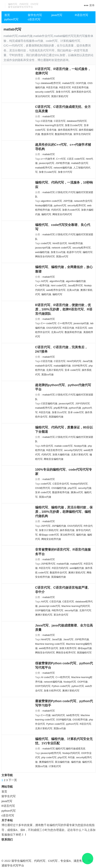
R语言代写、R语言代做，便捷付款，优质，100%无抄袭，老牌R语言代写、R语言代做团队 (64, 309)
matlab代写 (49, 79)
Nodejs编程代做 (44, 205)
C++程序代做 (42, 285)
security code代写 (45, 92)
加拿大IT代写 (63, 92)
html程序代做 (75, 243)
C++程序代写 (65, 323)
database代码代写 (77, 121)
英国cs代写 (62, 256)
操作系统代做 (67, 530)
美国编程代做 (56, 417)
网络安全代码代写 (62, 214)
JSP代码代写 (83, 404)
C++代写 (61, 159)
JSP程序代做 (63, 163)
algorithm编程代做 (76, 281)
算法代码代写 (42, 96)
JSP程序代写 (48, 564)
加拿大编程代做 (61, 455)
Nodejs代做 (80, 446)
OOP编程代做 (43, 610)
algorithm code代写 (51, 201)
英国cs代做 (47, 375)
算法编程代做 (62, 762)
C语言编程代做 (49, 404)
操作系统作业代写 (81, 92)
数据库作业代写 (58, 573)
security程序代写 (77, 205)
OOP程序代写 (80, 366)
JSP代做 (68, 201)
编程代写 (46, 214)
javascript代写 (47, 163)
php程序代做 (61, 408)
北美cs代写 (57, 332)
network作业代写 (83, 201)
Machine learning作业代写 (49, 125)
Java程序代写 (75, 285)
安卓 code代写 (73, 370)
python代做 (75, 408)
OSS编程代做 (59, 488)
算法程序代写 (67, 535)
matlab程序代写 (44, 168)
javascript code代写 (50, 606)
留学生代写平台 (14, 865)
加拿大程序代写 (68, 648)
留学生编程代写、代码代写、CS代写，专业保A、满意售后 (48, 861)
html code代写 (59, 285)
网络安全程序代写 (66, 653)
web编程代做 (42, 252)
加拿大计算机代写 (49, 530)
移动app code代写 (49, 535)
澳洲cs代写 (77, 492)
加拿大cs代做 (58, 252)
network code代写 (61, 248)
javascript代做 (43, 248)
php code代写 (49, 757)
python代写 (11, 19)
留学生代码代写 (82, 134)
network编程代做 (63, 168)
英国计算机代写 (60, 96)
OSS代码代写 (54, 328)
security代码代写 (73, 450)
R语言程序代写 (54, 450)
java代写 (57, 15)
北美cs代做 (73, 290)
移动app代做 (85, 648)
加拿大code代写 (74, 125)
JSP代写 (46, 526)
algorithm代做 (57, 281)
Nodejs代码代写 (79, 484)
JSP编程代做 (59, 526)
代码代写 (56, 210)
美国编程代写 (84, 653)
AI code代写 (48, 677)
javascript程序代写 (51, 753)
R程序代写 (57, 610)
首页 (7, 15)
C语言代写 (60, 121)
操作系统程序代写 (68, 130)
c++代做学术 (48, 159)
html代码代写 (74, 361)
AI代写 (45, 281)
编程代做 (46, 294)
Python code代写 (61, 686)
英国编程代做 (58, 577)
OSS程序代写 (43, 488)
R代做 (71, 757)
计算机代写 (55, 766)
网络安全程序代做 (51, 539)
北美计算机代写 (55, 370)
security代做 (85, 488)
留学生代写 (35, 15)
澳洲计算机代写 (77, 573)
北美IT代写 (85, 610)
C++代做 (46, 715)
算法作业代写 (61, 615)
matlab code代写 (63, 446)
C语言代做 (47, 121)
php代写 (72, 488)
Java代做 (88, 361)
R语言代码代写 (60, 568)
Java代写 (68, 639)
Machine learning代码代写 (76, 606)
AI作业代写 (47, 446)
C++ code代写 (49, 323)
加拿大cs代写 (59, 412)
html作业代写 (60, 243)
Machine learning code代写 (50, 644)
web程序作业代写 (56, 290)
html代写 (46, 639)
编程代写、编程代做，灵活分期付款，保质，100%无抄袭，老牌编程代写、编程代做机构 (64, 512)
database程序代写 (51, 83)
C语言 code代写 (76, 159)
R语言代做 (52, 87)
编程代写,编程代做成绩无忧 (70, 749)
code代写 (46, 243)
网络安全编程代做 (54, 459)
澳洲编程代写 (46, 762)
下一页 (13, 780)
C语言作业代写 (61, 484)
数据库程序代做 (63, 134)
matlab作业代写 (80, 163)
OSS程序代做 (80, 720)
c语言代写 (34, 19)
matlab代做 (63, 564)
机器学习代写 (74, 252)
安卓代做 (52, 130)
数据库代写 (47, 134)
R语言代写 (81, 15)
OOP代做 (81, 83)
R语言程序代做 (80, 87)
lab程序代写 (73, 715)
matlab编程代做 (62, 366)
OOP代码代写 (43, 686)
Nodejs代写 (70, 682)
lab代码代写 (58, 715)
